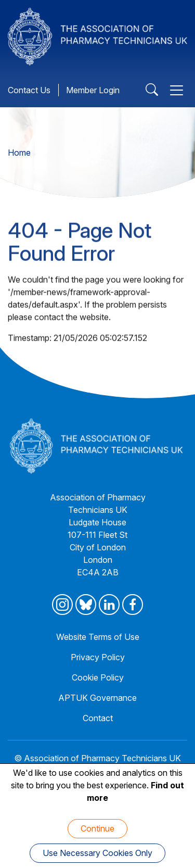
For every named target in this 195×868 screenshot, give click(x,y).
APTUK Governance (97, 698)
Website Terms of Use (98, 637)
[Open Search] (152, 90)
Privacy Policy (98, 657)
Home (19, 153)
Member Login (93, 90)
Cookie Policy (98, 677)
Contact (98, 718)
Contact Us (29, 90)
